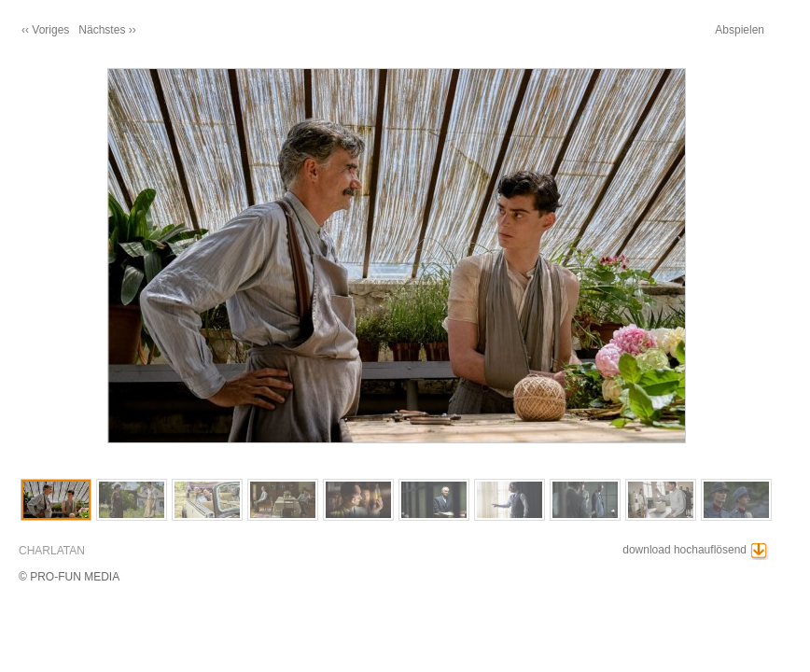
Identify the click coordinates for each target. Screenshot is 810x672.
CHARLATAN (52, 551)
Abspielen (740, 30)
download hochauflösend (684, 550)
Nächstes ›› (107, 30)
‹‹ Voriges (45, 30)
